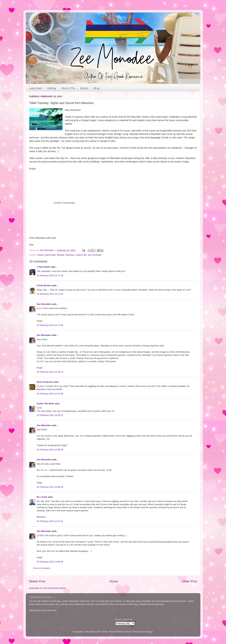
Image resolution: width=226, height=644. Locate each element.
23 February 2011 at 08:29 (50, 487)
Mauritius (70, 255)
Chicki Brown (44, 285)
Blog (97, 88)
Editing (52, 88)
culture (40, 255)
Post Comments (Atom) (54, 588)
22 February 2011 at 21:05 (50, 394)
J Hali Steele (43, 267)
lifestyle (61, 255)
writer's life (81, 255)
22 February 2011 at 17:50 (50, 325)
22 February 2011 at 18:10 (50, 372)
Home (114, 581)
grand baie (50, 255)
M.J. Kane (42, 497)
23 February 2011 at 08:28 (50, 450)
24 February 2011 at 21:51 (50, 521)
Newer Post (37, 581)
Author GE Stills (45, 404)
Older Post (189, 581)
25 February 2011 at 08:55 (50, 562)
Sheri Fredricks (45, 382)
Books (84, 88)
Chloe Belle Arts (49, 610)
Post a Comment (42, 568)
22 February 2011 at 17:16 (50, 275)
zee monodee (95, 255)
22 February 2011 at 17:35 (50, 294)
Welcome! (35, 88)
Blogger (149, 632)
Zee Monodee (44, 304)
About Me (68, 88)
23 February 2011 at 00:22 (50, 415)
